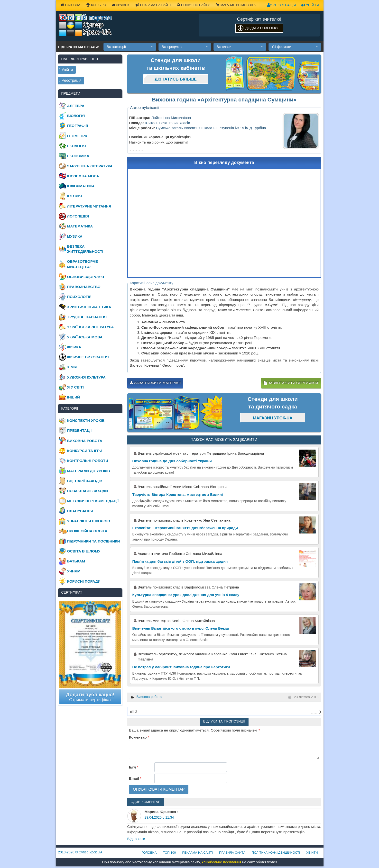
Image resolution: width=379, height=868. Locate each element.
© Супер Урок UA (80, 852)
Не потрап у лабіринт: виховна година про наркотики (181, 667)
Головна (70, 5)
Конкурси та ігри (85, 451)
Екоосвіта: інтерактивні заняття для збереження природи (185, 528)
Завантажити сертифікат (291, 383)
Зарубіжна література (90, 166)
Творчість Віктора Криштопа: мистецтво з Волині (178, 494)
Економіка (78, 156)
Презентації (79, 430)
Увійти (310, 5)
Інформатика (81, 186)
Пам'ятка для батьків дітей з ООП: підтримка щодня (180, 561)
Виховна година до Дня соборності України (172, 461)
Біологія (76, 116)
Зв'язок (121, 5)
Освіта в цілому (84, 551)
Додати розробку (262, 28)
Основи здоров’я (86, 277)
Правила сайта (232, 853)
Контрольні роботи (88, 461)
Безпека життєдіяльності (85, 249)
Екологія (77, 146)
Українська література (91, 327)
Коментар (139, 737)
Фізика (74, 347)
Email (135, 778)
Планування (80, 511)
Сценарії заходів (85, 481)
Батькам (76, 561)
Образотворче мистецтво (83, 264)
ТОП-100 (170, 853)
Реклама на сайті (153, 5)
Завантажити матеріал (155, 383)
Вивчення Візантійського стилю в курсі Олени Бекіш (181, 628)
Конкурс (96, 5)
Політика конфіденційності (276, 853)
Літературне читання (89, 206)
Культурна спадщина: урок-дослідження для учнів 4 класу (186, 595)
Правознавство (84, 287)
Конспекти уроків (86, 420)
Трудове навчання (87, 317)
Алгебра (76, 106)
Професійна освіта (87, 531)
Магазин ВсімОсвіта (236, 5)
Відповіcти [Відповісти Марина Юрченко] (136, 839)
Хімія (72, 367)
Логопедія (78, 216)
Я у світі (75, 387)
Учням (74, 571)
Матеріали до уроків (89, 471)
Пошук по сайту (193, 5)
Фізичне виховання (88, 357)
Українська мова (85, 337)
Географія (78, 126)
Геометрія (78, 136)
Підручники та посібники (94, 541)
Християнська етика (89, 307)
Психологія (79, 297)
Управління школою (89, 521)
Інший (74, 397)
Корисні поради (84, 581)
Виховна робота (149, 697)
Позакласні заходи (88, 491)
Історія (75, 196)
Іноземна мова (83, 176)
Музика (75, 236)
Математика (80, 226)
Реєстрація (282, 5)
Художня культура (86, 377)
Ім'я (134, 767)
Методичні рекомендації (93, 501)
